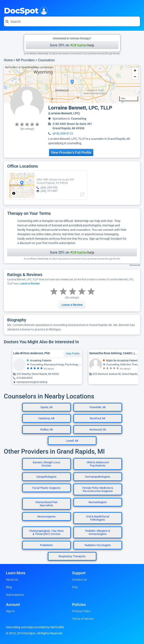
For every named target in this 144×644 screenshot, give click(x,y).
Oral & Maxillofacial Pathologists (98, 518)
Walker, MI (47, 430)
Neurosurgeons (46, 516)
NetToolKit (11, 67)
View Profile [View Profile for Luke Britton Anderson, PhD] (73, 354)
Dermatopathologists (98, 477)
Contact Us (79, 580)
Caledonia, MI (46, 418)
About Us (12, 580)
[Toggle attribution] (14, 193)
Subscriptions (15, 595)
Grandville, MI (98, 407)
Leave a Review (30, 283)
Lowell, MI (72, 441)
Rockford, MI (98, 418)
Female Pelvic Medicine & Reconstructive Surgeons (98, 489)
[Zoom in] (135, 70)
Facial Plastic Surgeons (46, 488)
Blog (9, 587)
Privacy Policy (81, 611)
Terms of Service (83, 619)
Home (8, 60)
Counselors (46, 60)
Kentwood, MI (98, 430)
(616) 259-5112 (63, 134)
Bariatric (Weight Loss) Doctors (47, 464)
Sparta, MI (47, 407)
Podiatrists (46, 545)
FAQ (75, 587)
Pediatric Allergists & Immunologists (98, 532)
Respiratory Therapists (72, 556)
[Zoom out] (135, 77)
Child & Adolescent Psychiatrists (98, 464)
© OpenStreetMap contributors (36, 67)
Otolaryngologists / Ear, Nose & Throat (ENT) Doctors (46, 532)
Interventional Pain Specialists (46, 504)
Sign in (10, 611)
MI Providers (25, 60)
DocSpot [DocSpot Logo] (25, 10)
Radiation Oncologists (98, 545)
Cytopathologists (46, 477)
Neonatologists (98, 502)
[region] (72, 84)
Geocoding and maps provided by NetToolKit (35, 627)
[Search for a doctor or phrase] (72, 21)
